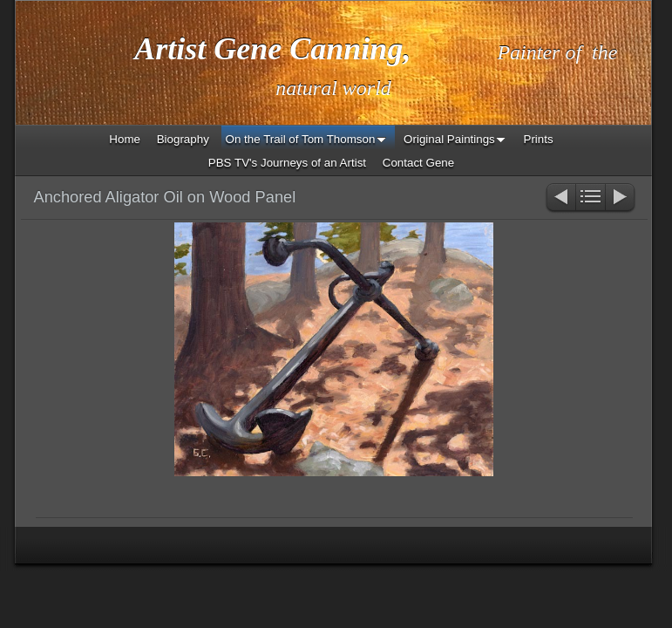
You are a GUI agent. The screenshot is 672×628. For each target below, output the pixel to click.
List (591, 198)
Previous (560, 198)
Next (621, 198)
